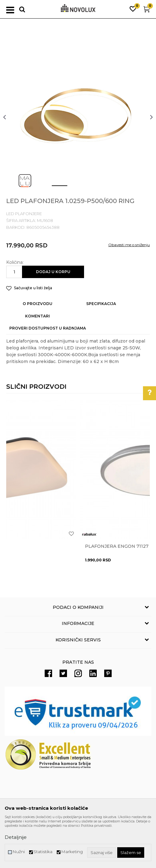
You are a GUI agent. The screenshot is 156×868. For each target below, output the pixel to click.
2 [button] (73, 188)
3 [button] (92, 188)
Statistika (43, 852)
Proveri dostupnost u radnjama (48, 328)
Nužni (19, 852)
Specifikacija (101, 304)
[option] (78, 117)
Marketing (72, 852)
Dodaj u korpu (53, 272)
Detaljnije (16, 837)
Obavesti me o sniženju (129, 245)
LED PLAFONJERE (24, 214)
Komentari (38, 316)
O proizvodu (38, 304)
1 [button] (55, 188)
